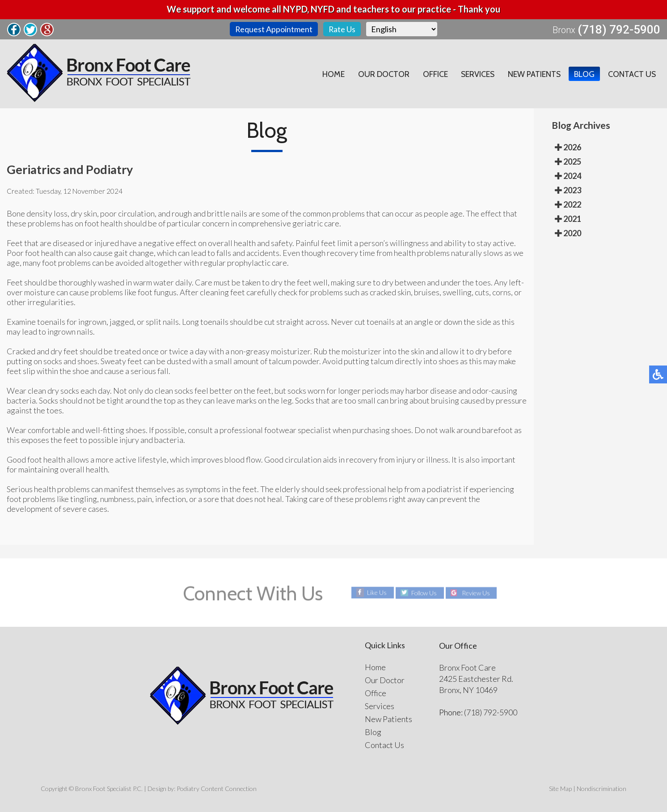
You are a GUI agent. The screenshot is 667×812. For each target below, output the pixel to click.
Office (433, 74)
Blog (584, 74)
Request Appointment (274, 29)
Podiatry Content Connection (217, 789)
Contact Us (632, 74)
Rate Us (342, 29)
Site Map (560, 789)
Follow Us (424, 593)
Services (476, 74)
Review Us (476, 593)
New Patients (534, 74)
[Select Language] (402, 29)
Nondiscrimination (602, 789)
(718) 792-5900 (619, 30)
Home (331, 74)
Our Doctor (382, 74)
